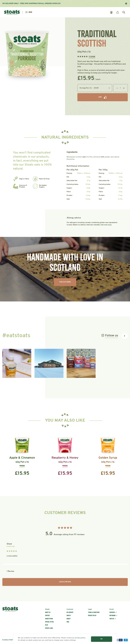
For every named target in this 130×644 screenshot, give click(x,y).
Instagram (112, 615)
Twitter (112, 619)
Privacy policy (92, 615)
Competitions (49, 619)
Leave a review (65, 582)
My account (70, 612)
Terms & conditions (94, 612)
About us (48, 612)
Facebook (112, 612)
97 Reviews (92, 57)
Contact (47, 615)
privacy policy (80, 638)
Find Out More (65, 282)
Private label (49, 628)
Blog (47, 625)
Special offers (49, 622)
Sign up (69, 615)
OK (101, 639)
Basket (69, 619)
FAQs (68, 622)
